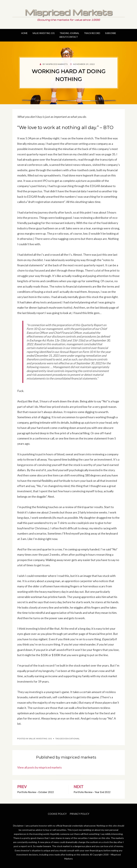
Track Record (92, 33)
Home (24, 33)
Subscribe (111, 33)
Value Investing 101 (44, 33)
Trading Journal (69, 33)
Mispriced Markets (69, 12)
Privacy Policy (79, 814)
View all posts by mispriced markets (40, 767)
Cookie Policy (57, 814)
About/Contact (69, 37)
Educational (72, 739)
